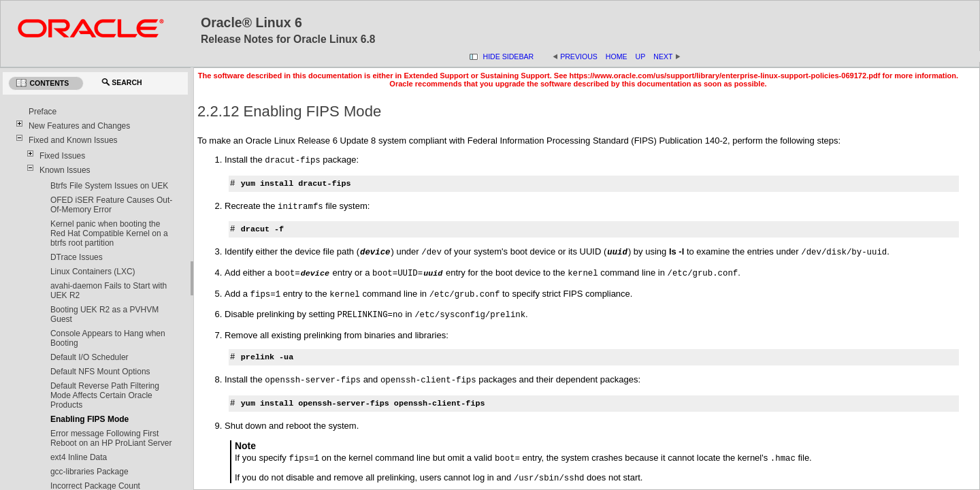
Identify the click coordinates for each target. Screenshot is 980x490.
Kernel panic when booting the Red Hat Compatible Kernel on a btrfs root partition (109, 233)
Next (667, 56)
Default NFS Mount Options (100, 372)
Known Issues (65, 170)
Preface (43, 112)
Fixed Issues (62, 156)
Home (617, 56)
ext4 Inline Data (79, 457)
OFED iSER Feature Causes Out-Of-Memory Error (111, 205)
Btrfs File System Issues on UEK (109, 186)
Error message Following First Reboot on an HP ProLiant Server (111, 438)
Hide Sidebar (509, 56)
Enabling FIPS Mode (89, 419)
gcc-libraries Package (89, 472)
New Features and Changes (79, 126)
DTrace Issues (77, 257)
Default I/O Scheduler (89, 357)
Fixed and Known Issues (73, 140)
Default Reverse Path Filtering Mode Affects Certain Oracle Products (105, 395)
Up (641, 56)
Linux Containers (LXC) (93, 272)
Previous (579, 56)
